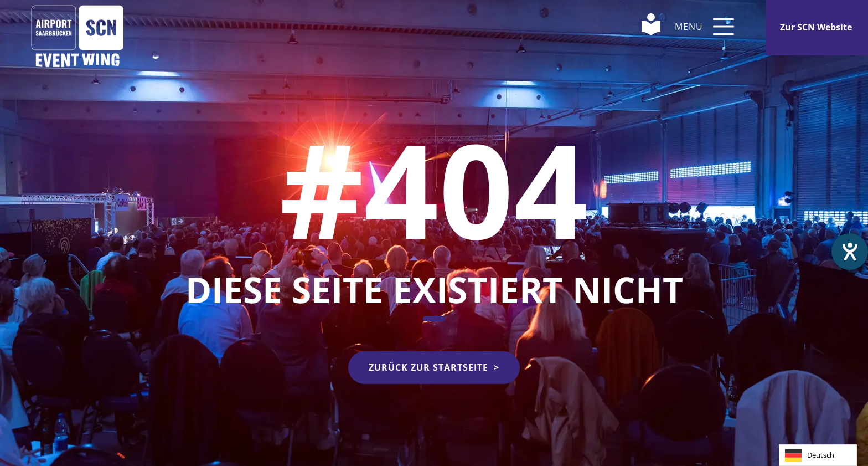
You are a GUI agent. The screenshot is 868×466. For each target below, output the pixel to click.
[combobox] (818, 455)
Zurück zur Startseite (428, 367)
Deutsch (810, 455)
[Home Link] (77, 26)
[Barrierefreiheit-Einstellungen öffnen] (850, 252)
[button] (724, 27)
